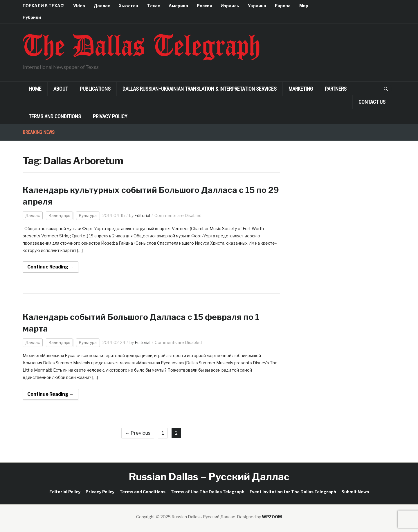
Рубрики (32, 17)
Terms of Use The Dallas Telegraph (208, 492)
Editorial (142, 215)
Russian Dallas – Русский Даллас (209, 477)
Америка (178, 6)
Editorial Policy (65, 492)
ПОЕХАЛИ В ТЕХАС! (44, 6)
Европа (283, 6)
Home (35, 89)
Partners (336, 89)
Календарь (59, 215)
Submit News (355, 492)
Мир (304, 6)
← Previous (138, 433)
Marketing (301, 89)
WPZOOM (272, 517)
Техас (153, 6)
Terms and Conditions (55, 116)
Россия (204, 6)
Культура (88, 215)
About (61, 89)
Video (79, 6)
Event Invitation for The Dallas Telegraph (293, 492)
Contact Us (372, 102)
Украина (257, 6)
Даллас (102, 6)
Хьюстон (128, 6)
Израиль (230, 6)
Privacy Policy (110, 116)
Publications (95, 89)
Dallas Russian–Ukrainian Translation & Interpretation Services (200, 89)
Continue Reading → (51, 267)
